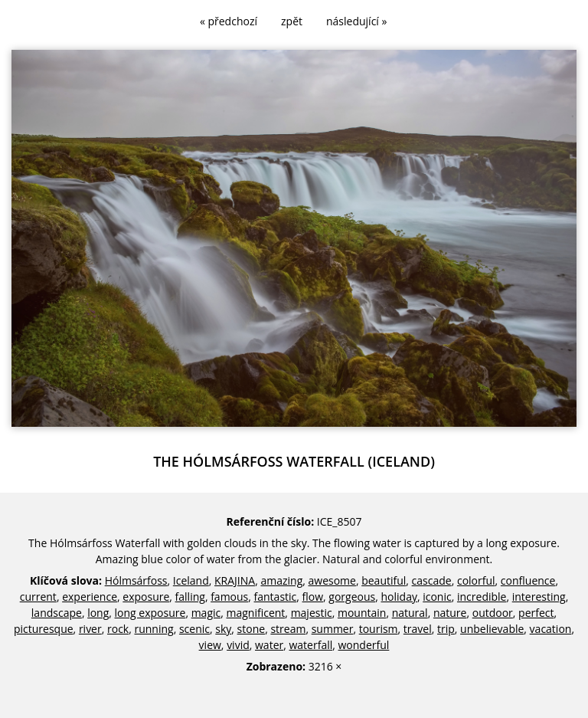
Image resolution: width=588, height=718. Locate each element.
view (210, 645)
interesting (539, 597)
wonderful (364, 645)
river (90, 629)
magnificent (256, 613)
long (98, 613)
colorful (476, 580)
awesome (332, 580)
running (154, 629)
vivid (238, 645)
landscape (57, 613)
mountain (362, 613)
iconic (437, 597)
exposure (146, 597)
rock (118, 629)
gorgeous (352, 597)
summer (333, 629)
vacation (551, 629)
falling (190, 597)
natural (410, 613)
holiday (399, 597)
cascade (432, 580)
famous (229, 597)
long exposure (150, 613)
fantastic (276, 597)
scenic (194, 629)
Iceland (191, 580)
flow (313, 597)
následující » (356, 21)
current (38, 597)
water (269, 645)
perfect (536, 613)
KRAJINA (235, 580)
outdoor (493, 613)
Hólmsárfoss (136, 580)
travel (418, 629)
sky (223, 629)
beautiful (384, 580)
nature (450, 613)
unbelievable (492, 629)
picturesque (44, 629)
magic (206, 613)
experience (90, 597)
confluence (528, 580)
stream (288, 629)
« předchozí (229, 21)
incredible (482, 597)
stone (252, 629)
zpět (292, 21)
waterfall (310, 645)
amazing (281, 580)
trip (446, 629)
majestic (312, 613)
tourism (379, 629)
